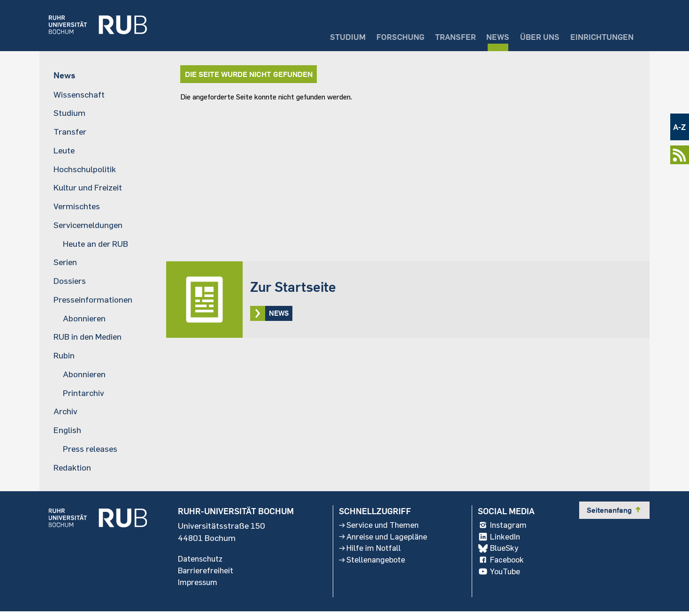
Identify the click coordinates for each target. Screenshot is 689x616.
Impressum (199, 586)
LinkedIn (501, 540)
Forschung (381, 35)
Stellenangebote (372, 564)
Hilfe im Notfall (370, 552)
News (487, 35)
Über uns (532, 35)
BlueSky (500, 552)
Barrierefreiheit (206, 574)
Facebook (503, 564)
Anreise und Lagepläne (384, 540)
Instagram (505, 528)
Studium (324, 35)
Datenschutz (202, 562)
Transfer (440, 35)
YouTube (501, 577)
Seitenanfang (614, 512)
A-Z (679, 127)
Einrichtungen (599, 35)
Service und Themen (379, 528)
